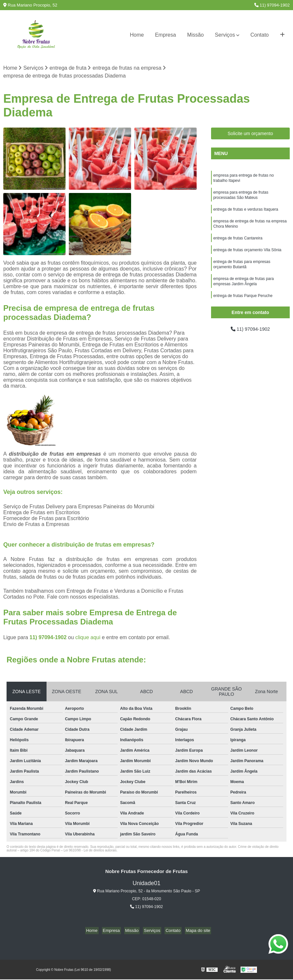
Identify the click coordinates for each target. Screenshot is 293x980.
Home (137, 35)
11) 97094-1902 (272, 5)
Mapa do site (193, 931)
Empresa (166, 35)
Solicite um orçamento (251, 134)
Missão (195, 35)
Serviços (225, 35)
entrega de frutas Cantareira (238, 244)
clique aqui (88, 638)
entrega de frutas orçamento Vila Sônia (247, 256)
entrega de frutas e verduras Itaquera (246, 213)
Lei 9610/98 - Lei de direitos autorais (90, 851)
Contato (260, 35)
